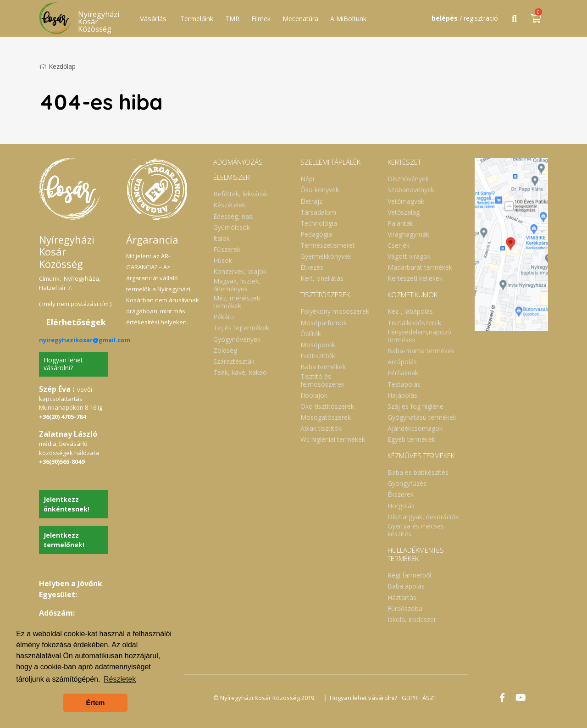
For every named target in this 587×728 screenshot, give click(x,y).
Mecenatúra (300, 19)
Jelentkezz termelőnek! (64, 540)
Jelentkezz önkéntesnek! (66, 504)
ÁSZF (429, 698)
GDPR (410, 698)
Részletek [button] (120, 679)
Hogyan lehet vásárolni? (63, 364)
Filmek (261, 19)
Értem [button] (96, 703)
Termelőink (197, 19)
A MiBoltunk (348, 19)
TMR (232, 19)
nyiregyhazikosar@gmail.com (85, 340)
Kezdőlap (57, 66)
